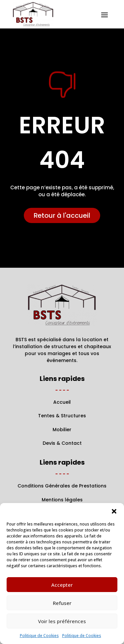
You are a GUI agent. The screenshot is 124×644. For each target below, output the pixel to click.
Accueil (62, 402)
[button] (114, 511)
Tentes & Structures (62, 416)
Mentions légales (62, 500)
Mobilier (62, 430)
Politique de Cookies (39, 636)
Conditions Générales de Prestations (62, 486)
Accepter (62, 585)
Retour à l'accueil (62, 215)
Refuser (62, 603)
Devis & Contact (62, 443)
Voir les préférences (62, 621)
